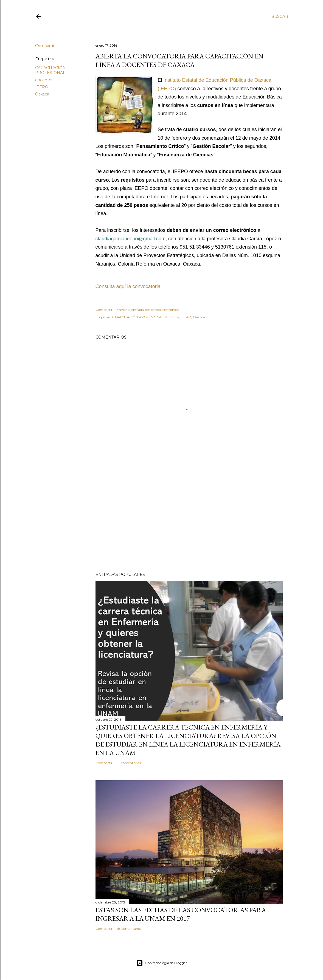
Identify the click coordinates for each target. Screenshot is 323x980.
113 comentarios (129, 929)
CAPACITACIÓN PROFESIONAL (50, 70)
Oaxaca (42, 94)
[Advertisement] (189, 520)
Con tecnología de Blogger (162, 963)
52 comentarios (129, 763)
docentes (44, 80)
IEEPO (42, 87)
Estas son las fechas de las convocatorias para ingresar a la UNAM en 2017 (181, 914)
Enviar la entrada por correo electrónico (148, 310)
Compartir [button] (45, 46)
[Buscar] (280, 16)
